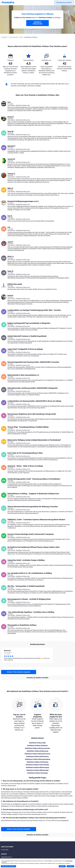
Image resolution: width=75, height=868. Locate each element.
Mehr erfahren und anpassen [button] (8, 866)
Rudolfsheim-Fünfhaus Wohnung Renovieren (37, 754)
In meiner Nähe (5, 850)
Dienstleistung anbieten (64, 3)
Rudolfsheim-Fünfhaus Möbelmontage (37, 770)
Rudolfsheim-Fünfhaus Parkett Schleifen (38, 765)
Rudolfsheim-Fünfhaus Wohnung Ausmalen (37, 748)
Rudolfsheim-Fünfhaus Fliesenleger (37, 773)
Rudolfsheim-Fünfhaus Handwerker (37, 746)
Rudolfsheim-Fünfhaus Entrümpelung (38, 762)
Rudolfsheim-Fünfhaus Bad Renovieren (37, 757)
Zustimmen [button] (70, 866)
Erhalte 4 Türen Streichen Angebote (19, 672)
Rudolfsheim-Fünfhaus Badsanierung (37, 751)
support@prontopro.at (6, 857)
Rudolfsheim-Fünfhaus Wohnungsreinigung (37, 759)
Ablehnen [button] (62, 866)
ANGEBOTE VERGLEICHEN (37, 23)
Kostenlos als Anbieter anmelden (37, 678)
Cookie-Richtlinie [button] (69, 861)
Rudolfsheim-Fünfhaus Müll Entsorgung (37, 768)
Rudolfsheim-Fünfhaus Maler (37, 743)
